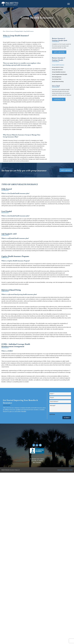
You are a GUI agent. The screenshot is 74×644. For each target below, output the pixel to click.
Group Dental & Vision (58, 67)
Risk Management (57, 77)
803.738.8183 (22, 412)
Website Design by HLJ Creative (65, 468)
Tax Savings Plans (57, 79)
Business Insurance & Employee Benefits (15, 31)
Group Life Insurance (57, 70)
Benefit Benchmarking (58, 82)
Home (4, 31)
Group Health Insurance (58, 65)
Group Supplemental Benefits (60, 75)
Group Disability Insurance (59, 72)
